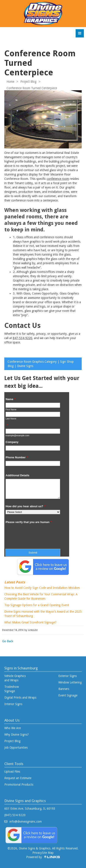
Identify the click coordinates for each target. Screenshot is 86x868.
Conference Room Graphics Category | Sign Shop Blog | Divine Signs (41, 364)
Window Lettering (70, 680)
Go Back (8, 641)
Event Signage (68, 693)
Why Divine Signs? (17, 733)
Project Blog (28, 82)
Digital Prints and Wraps (20, 696)
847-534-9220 (22, 338)
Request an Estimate (18, 776)
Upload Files (12, 770)
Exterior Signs (68, 674)
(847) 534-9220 (15, 813)
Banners (64, 687)
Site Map (48, 851)
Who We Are (13, 726)
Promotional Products (19, 783)
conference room (58, 179)
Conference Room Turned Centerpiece (32, 88)
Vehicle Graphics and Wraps (15, 676)
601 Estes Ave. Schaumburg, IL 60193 (30, 807)
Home (10, 82)
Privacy (37, 851)
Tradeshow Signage (12, 687)
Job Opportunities (16, 746)
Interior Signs (13, 702)
